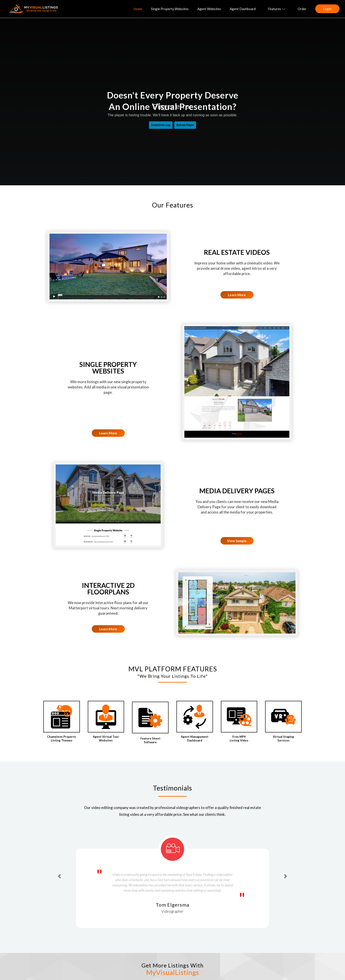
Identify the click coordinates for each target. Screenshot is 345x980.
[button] (59, 876)
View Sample (237, 541)
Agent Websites (209, 9)
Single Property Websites (170, 9)
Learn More (237, 295)
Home (138, 9)
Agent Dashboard (243, 9)
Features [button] (277, 9)
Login (327, 9)
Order (302, 9)
